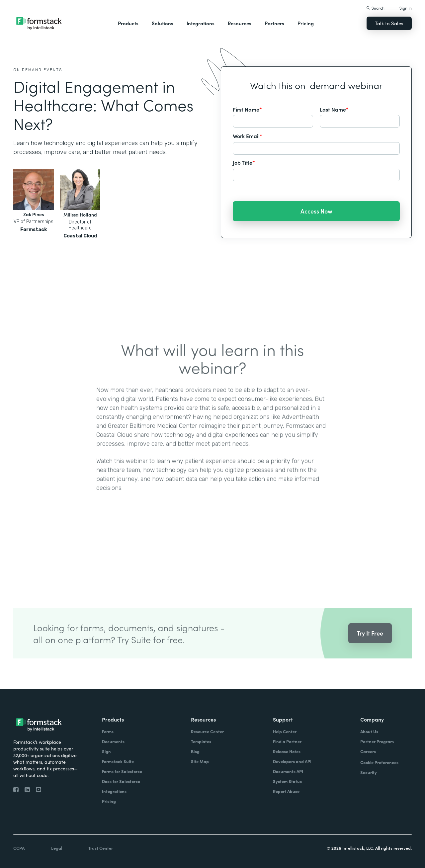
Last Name (334, 109)
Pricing (306, 23)
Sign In (406, 8)
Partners (274, 23)
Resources (240, 23)
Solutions (163, 23)
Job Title (244, 162)
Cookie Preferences (379, 762)
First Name (247, 109)
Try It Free (370, 641)
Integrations (201, 23)
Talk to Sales (389, 23)
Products (128, 23)
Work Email (248, 136)
